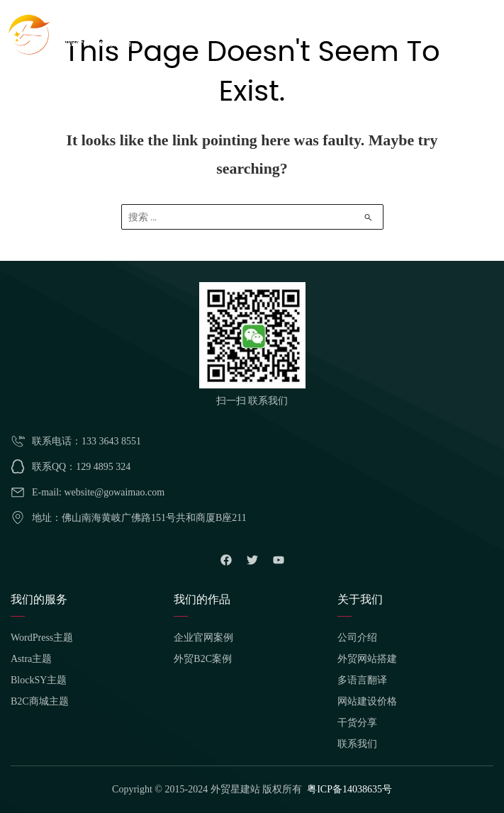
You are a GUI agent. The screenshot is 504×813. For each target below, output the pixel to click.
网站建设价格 (367, 701)
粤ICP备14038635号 (349, 789)
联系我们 (357, 744)
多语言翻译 (362, 680)
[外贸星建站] (71, 33)
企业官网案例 (203, 638)
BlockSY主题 (39, 680)
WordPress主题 (42, 638)
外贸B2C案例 (203, 659)
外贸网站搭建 (367, 659)
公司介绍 (357, 638)
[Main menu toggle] (486, 34)
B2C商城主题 (40, 701)
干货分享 (357, 723)
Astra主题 (31, 659)
